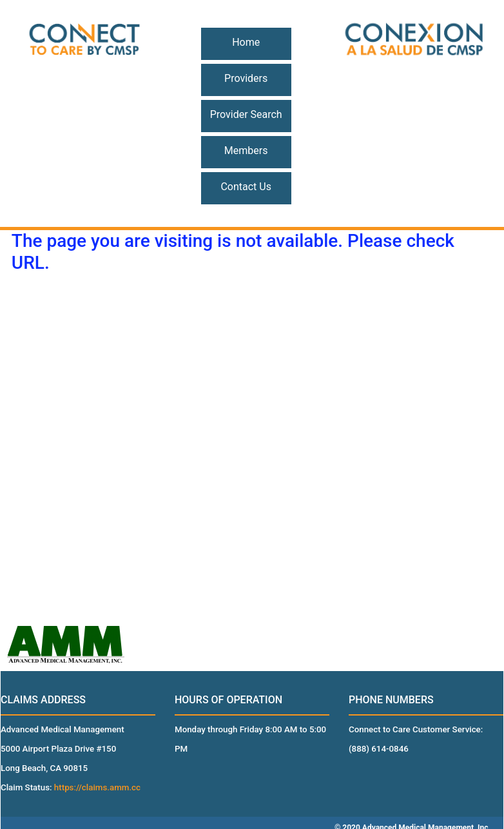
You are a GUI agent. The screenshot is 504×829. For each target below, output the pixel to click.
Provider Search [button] (246, 114)
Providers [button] (246, 78)
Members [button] (246, 151)
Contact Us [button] (246, 187)
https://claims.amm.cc (97, 787)
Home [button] (246, 42)
